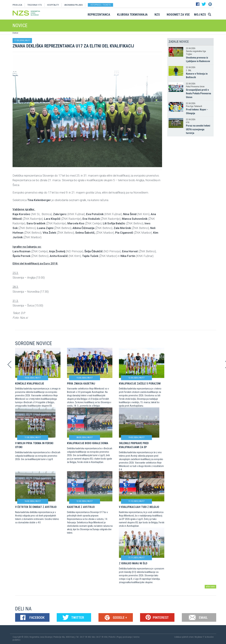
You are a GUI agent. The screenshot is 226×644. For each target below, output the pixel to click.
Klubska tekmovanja (132, 14)
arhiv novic (210, 587)
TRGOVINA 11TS (35, 5)
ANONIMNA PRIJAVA (73, 5)
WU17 (28, 40)
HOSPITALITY (53, 5)
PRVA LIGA (17, 5)
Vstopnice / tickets (100, 5)
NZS (157, 14)
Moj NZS (200, 14)
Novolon (210, 637)
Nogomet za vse (178, 14)
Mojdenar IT (200, 637)
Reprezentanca (99, 14)
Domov (15, 33)
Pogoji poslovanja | (125, 637)
